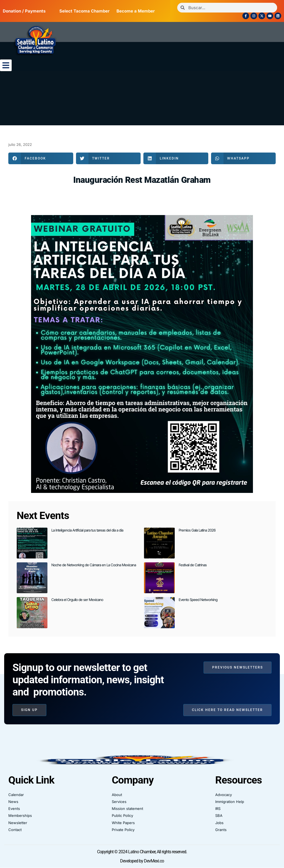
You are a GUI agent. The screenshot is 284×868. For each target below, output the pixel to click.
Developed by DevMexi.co (142, 861)
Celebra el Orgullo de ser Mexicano (77, 600)
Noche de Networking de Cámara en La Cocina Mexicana (94, 565)
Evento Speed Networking (198, 600)
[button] (6, 65)
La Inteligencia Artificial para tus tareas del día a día (87, 530)
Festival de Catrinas (193, 565)
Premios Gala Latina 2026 (197, 530)
